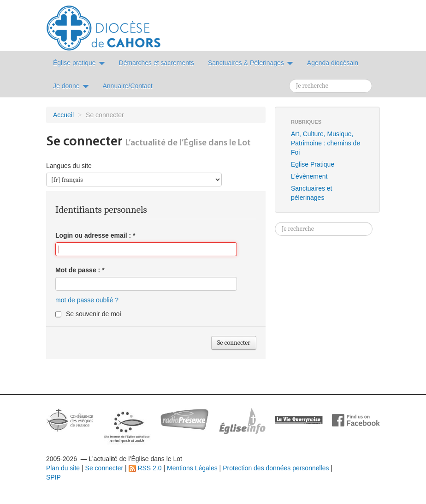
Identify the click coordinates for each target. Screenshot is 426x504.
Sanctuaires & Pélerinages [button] (251, 63)
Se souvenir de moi (94, 314)
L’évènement (309, 176)
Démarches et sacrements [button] (157, 63)
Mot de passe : (80, 270)
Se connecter (104, 468)
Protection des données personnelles (276, 468)
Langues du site (69, 166)
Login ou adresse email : (95, 235)
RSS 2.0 (145, 468)
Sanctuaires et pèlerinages (312, 193)
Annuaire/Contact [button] (128, 86)
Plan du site (63, 468)
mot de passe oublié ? (87, 300)
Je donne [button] (71, 86)
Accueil (63, 115)
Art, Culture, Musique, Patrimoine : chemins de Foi (325, 143)
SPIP (53, 477)
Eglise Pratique (313, 164)
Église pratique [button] (79, 63)
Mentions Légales (192, 468)
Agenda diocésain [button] (333, 63)
